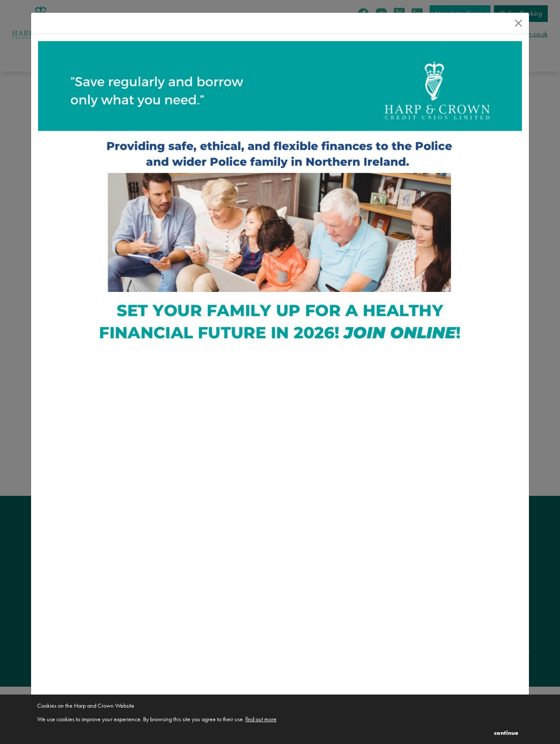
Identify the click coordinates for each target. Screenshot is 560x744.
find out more (261, 719)
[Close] (518, 23)
